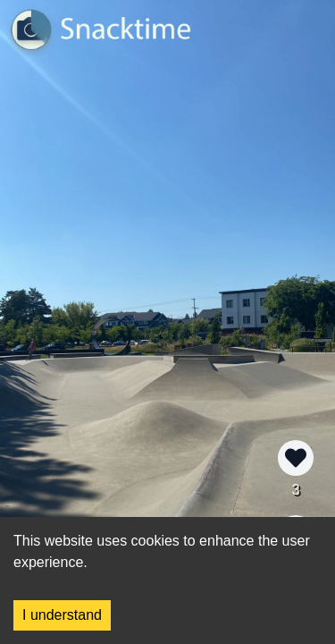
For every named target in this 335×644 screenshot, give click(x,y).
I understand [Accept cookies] (62, 615)
